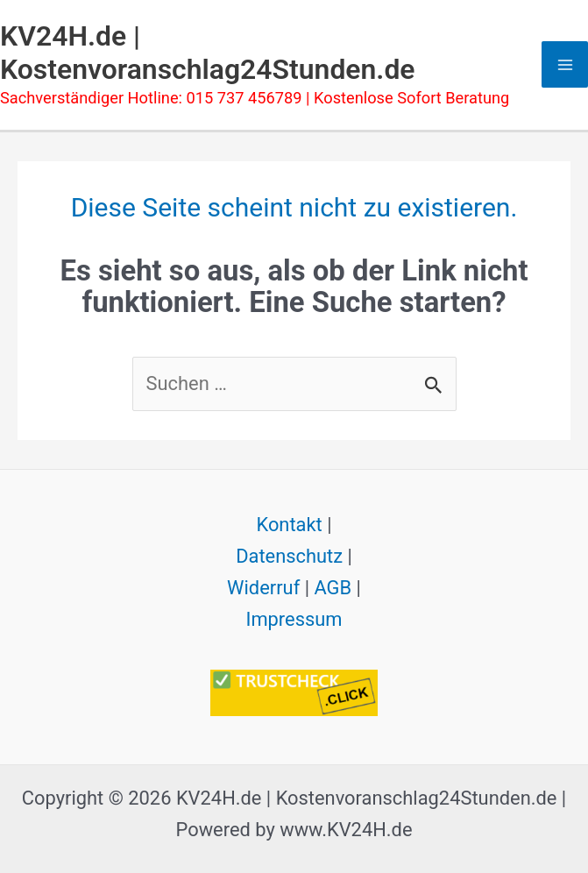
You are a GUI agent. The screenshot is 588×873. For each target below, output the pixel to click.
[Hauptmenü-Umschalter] (565, 64)
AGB (333, 588)
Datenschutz (289, 556)
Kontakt (289, 525)
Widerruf (263, 588)
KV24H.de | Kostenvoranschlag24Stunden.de (208, 53)
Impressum (294, 619)
